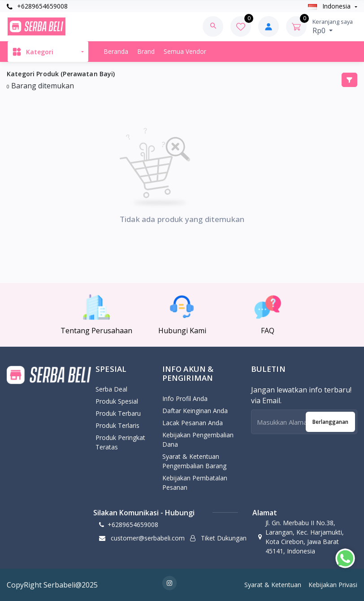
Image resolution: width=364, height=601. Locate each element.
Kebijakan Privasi (333, 585)
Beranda (116, 51)
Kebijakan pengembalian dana (198, 440)
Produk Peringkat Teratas (120, 442)
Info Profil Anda (185, 398)
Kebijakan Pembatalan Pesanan (195, 483)
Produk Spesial (117, 401)
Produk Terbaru (118, 413)
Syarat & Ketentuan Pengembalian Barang (194, 461)
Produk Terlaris (117, 425)
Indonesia (330, 6)
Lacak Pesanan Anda (193, 423)
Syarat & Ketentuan (273, 585)
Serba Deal (111, 389)
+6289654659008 (37, 6)
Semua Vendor (185, 51)
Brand (146, 51)
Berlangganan (330, 422)
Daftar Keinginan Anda (195, 411)
